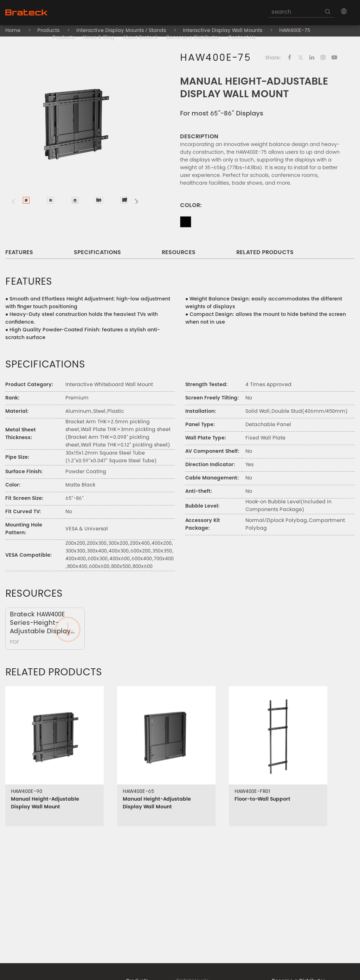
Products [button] (63, 38)
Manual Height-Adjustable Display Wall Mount (45, 803)
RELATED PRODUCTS (265, 253)
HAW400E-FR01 (252, 792)
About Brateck (140, 38)
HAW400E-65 (138, 792)
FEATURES (19, 253)
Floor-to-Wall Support (262, 800)
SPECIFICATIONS (97, 253)
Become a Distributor (193, 38)
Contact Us (242, 38)
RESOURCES (179, 253)
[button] (344, 11)
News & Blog (99, 38)
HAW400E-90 (27, 792)
